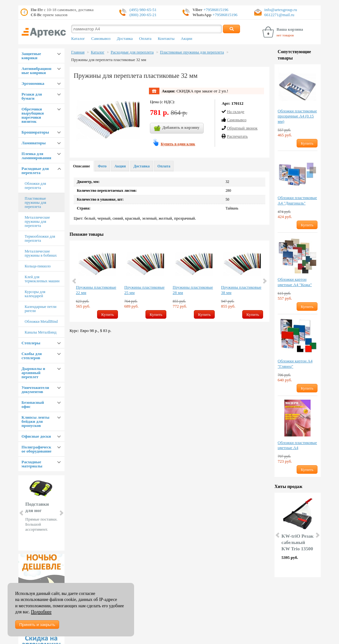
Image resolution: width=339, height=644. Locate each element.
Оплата (145, 39)
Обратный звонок (242, 128)
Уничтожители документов (35, 390)
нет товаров (285, 35)
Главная (78, 52)
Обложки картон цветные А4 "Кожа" (295, 282)
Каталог (78, 39)
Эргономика (33, 83)
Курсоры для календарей (35, 294)
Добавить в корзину (177, 128)
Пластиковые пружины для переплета (35, 203)
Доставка (125, 39)
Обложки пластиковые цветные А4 (297, 445)
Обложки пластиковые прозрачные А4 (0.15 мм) (297, 116)
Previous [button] (75, 281)
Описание (82, 166)
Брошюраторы (35, 132)
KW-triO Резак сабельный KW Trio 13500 (298, 542)
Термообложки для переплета (40, 238)
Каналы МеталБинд (41, 332)
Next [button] (264, 281)
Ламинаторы (34, 143)
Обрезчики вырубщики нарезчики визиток (33, 115)
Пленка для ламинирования (36, 156)
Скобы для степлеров (32, 356)
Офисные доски (36, 436)
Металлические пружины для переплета (37, 222)
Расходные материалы (32, 464)
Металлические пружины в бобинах (41, 253)
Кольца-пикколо (38, 266)
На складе (235, 112)
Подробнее (41, 612)
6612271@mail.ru (279, 15)
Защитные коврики (31, 56)
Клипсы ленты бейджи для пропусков (35, 421)
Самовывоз (101, 39)
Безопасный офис (33, 404)
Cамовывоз (237, 120)
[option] (97, 281)
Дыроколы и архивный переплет (33, 373)
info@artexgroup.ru (281, 10)
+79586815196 (215, 10)
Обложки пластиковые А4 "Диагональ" (297, 200)
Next (61, 513)
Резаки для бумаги (32, 96)
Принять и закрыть (37, 625)
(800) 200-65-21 (143, 15)
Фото (102, 166)
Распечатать (237, 136)
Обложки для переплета (35, 186)
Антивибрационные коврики (36, 71)
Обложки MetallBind (41, 322)
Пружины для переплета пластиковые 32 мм (109, 60)
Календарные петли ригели (40, 309)
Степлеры (31, 343)
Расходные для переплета (35, 171)
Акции (187, 39)
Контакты (166, 39)
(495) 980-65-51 (143, 10)
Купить (108, 314)
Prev (22, 513)
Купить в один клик (178, 144)
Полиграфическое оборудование (37, 449)
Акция (120, 166)
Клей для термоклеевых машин (42, 279)
